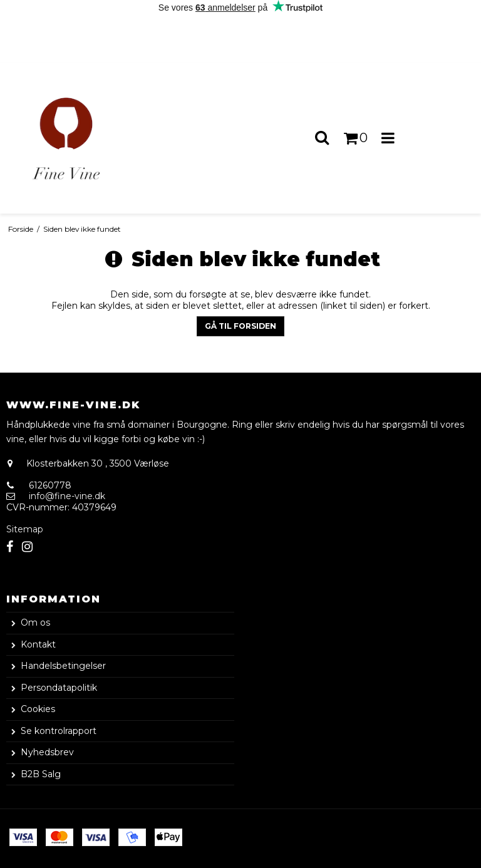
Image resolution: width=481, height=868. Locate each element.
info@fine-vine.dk (67, 496)
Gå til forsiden (240, 326)
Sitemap (25, 529)
